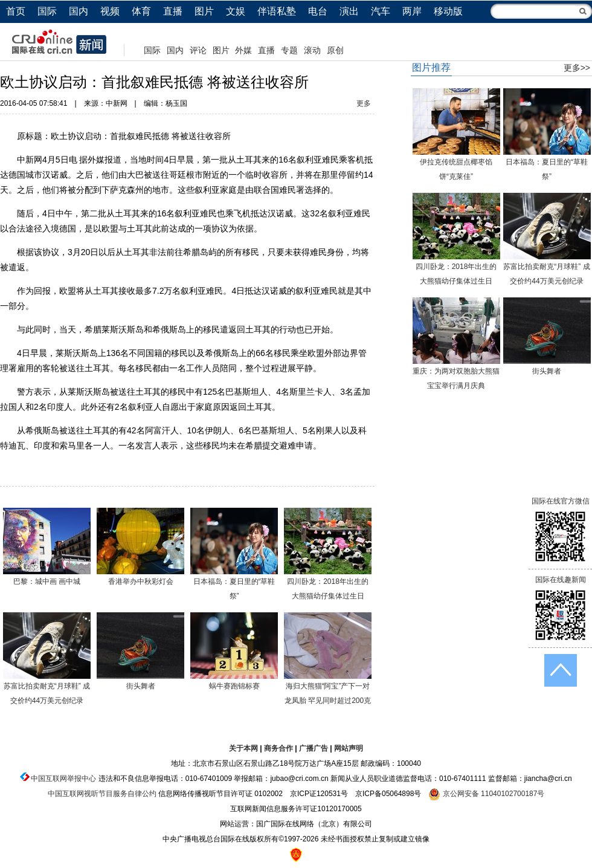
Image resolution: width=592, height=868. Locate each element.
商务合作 (278, 748)
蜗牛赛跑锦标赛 (234, 686)
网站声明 (349, 748)
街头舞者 (141, 686)
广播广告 (314, 748)
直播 (173, 11)
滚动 (312, 50)
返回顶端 (561, 670)
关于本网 (243, 748)
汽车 (381, 11)
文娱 (236, 11)
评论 (198, 50)
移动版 (448, 11)
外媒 (243, 50)
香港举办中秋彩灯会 (141, 581)
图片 (204, 11)
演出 (349, 11)
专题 (289, 50)
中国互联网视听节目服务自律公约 (102, 794)
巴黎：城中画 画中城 (47, 581)
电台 (318, 11)
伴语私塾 (277, 11)
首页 (16, 11)
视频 (110, 11)
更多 (364, 103)
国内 (79, 11)
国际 (47, 11)
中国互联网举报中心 (63, 779)
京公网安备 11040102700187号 (486, 794)
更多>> (577, 68)
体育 (141, 11)
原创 (335, 50)
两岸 (412, 11)
